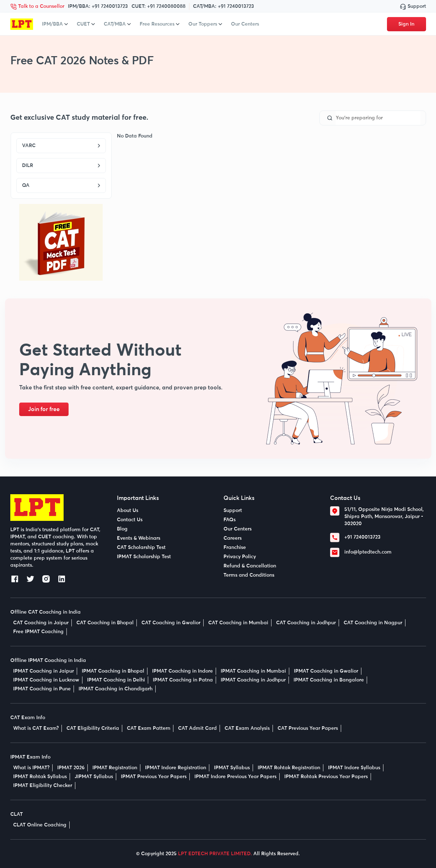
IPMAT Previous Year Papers (154, 777)
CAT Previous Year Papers (308, 728)
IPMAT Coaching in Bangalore (329, 680)
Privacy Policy (240, 557)
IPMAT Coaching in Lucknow (46, 680)
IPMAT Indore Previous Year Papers (235, 777)
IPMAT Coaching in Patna (183, 680)
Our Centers (245, 24)
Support (413, 6)
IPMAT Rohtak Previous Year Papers (326, 777)
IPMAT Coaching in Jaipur (44, 671)
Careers (233, 538)
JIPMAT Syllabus (94, 777)
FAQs (230, 520)
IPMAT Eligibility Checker (43, 786)
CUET (86, 24)
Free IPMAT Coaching (38, 632)
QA (61, 185)
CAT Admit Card (197, 728)
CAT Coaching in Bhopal (105, 623)
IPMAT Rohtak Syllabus (40, 777)
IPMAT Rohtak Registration (289, 768)
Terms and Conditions (249, 575)
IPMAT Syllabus (232, 768)
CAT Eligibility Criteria (93, 728)
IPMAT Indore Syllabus (354, 768)
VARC (61, 146)
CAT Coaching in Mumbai (238, 623)
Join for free (44, 409)
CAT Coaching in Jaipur (41, 623)
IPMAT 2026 (71, 768)
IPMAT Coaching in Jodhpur (253, 680)
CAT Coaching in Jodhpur (306, 623)
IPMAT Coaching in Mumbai (253, 671)
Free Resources (160, 24)
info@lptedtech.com (368, 552)
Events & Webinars (139, 538)
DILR (61, 166)
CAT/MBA (117, 24)
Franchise (235, 548)
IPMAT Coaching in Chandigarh (115, 689)
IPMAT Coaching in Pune (42, 689)
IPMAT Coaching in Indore (182, 671)
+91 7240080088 (166, 6)
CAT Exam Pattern (149, 728)
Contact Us (130, 520)
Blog (122, 529)
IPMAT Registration (115, 768)
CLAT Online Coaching (40, 825)
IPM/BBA (55, 24)
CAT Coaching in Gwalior (171, 623)
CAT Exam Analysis (247, 728)
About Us (128, 511)
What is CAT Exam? (36, 728)
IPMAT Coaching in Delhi (116, 680)
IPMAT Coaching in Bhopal (113, 671)
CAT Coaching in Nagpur (373, 623)
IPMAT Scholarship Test (144, 557)
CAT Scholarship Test (141, 548)
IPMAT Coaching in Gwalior (326, 671)
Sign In (406, 24)
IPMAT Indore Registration (176, 768)
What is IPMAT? (31, 768)
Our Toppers (205, 24)
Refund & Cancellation (250, 566)
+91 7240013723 (110, 6)
